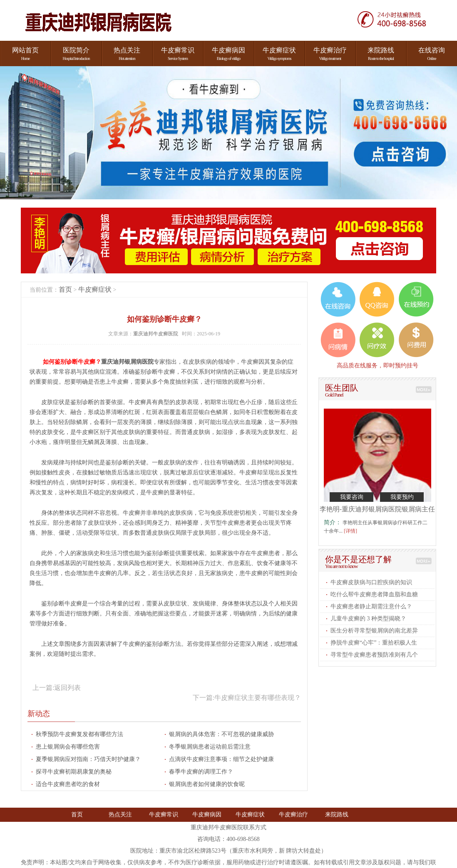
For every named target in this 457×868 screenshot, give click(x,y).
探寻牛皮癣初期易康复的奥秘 (74, 772)
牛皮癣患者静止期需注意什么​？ (371, 606)
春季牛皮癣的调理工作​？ (201, 772)
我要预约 (402, 497)
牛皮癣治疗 (293, 815)
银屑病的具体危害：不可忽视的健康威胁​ (221, 734)
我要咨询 (352, 497)
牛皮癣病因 (207, 815)
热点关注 (120, 815)
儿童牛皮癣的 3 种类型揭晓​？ (368, 619)
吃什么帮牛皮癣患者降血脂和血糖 (374, 594)
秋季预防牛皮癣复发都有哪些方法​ (79, 734)
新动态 (39, 714)
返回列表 (67, 688)
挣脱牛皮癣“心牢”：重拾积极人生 (374, 643)
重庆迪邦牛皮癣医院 (156, 334)
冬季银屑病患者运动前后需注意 (210, 747)
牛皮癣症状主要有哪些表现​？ (258, 698)
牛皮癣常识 (164, 815)
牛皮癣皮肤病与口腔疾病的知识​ (371, 582)
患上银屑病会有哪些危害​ (68, 747)
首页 (65, 289)
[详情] (350, 531)
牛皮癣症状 (95, 289)
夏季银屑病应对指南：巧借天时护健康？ (88, 759)
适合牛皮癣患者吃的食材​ (68, 784)
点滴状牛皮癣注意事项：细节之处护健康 (221, 759)
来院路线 (337, 815)
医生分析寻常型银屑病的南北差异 (374, 631)
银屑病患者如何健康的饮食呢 (207, 784)
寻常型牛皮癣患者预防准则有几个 (374, 655)
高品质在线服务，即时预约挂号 (378, 365)
